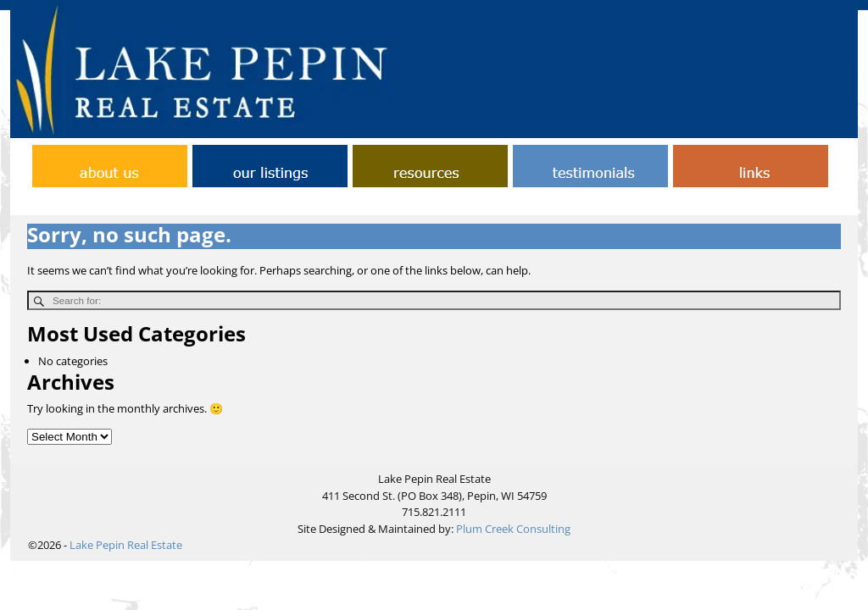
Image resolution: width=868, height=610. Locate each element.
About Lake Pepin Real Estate (298, 203)
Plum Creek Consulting (513, 529)
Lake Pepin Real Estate (126, 545)
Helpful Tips (474, 203)
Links (533, 203)
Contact (407, 203)
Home (192, 203)
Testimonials (671, 203)
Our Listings (593, 203)
